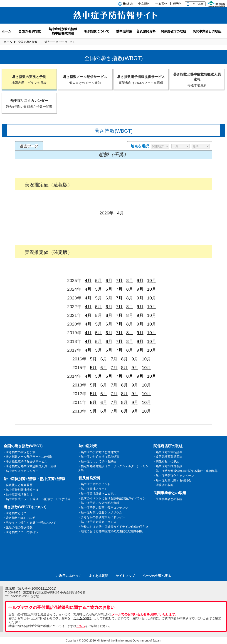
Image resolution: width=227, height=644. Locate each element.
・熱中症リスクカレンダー (21, 471)
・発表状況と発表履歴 (18, 485)
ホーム (8, 42)
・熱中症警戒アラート (93, 489)
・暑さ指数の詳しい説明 (19, 518)
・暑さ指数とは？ (15, 513)
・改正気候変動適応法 (168, 457)
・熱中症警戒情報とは (18, 495)
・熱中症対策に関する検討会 (172, 480)
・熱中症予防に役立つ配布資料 (99, 503)
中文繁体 (161, 4)
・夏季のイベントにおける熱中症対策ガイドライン (112, 498)
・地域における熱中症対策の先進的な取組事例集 (110, 531)
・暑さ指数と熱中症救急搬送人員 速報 (30, 466)
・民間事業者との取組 (168, 499)
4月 (121, 213)
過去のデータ (29, 146)
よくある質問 (99, 576)
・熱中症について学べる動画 (97, 461)
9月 (140, 281)
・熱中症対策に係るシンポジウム (100, 512)
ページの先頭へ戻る (157, 576)
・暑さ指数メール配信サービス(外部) (28, 457)
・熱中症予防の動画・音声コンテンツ (103, 508)
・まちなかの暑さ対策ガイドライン (101, 517)
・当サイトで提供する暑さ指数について (30, 523)
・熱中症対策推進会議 (168, 466)
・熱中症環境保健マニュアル (97, 494)
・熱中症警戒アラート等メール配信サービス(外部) (36, 499)
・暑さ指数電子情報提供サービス (25, 461)
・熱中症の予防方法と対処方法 (99, 452)
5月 (99, 281)
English (128, 4)
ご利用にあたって (69, 576)
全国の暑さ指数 (28, 42)
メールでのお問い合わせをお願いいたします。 (145, 614)
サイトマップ (125, 576)
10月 (152, 281)
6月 (109, 281)
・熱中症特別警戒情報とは (21, 490)
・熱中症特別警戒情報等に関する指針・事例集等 (185, 471)
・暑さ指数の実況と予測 (19, 452)
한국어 (177, 4)
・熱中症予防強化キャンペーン (173, 476)
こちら (81, 626)
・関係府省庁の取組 (166, 461)
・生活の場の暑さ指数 (18, 527)
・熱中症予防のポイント (94, 484)
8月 (130, 281)
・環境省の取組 (163, 485)
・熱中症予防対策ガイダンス (97, 522)
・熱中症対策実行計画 (168, 452)
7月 (119, 281)
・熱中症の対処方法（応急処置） (100, 457)
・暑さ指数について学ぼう (21, 532)
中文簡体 (144, 4)
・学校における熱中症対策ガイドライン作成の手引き (113, 527)
